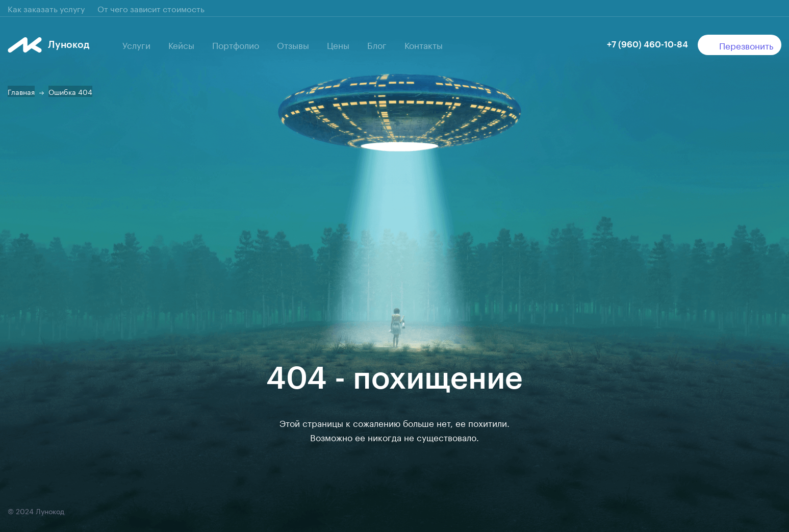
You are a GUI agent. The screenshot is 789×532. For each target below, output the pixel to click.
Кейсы (181, 44)
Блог (377, 44)
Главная (21, 91)
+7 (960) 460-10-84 (647, 45)
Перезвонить (740, 45)
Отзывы (293, 44)
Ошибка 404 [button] (70, 91)
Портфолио (236, 44)
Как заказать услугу (46, 8)
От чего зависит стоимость (151, 8)
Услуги (136, 44)
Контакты (424, 44)
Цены (338, 44)
